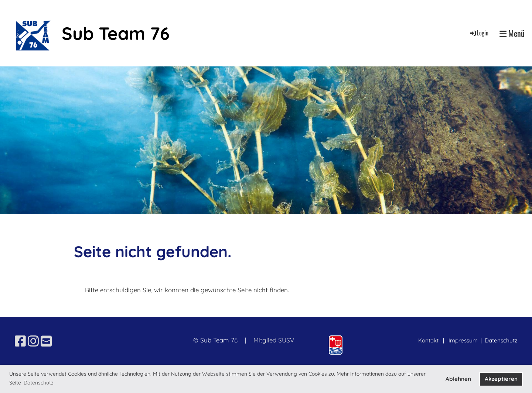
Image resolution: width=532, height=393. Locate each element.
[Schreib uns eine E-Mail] (46, 341)
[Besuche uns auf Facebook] (20, 341)
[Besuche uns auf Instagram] (33, 341)
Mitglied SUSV (274, 340)
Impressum (464, 340)
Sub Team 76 (116, 33)
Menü (512, 33)
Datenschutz (501, 340)
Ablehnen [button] (458, 379)
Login (479, 33)
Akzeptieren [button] (501, 379)
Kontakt (428, 340)
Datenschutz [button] (39, 383)
